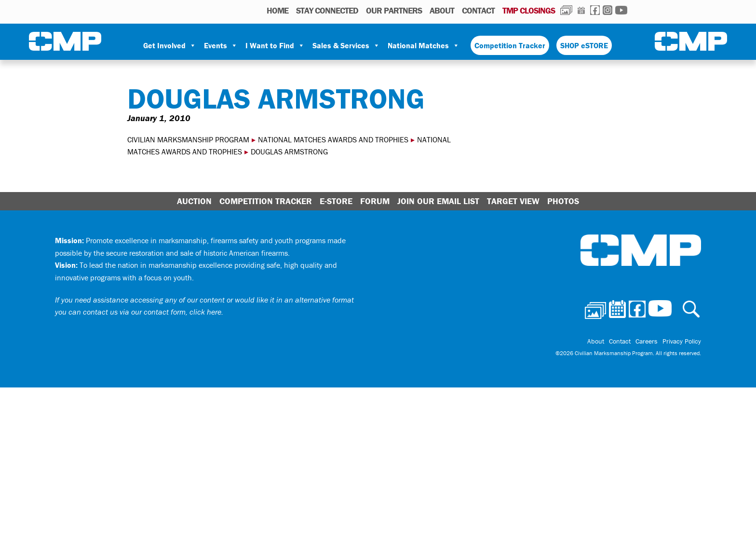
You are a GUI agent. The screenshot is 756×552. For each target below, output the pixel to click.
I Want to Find (275, 45)
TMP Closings (529, 10)
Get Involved (170, 45)
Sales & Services (346, 45)
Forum (375, 201)
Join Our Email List (438, 201)
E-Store (336, 201)
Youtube (621, 10)
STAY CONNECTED (327, 10)
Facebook (595, 10)
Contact (478, 10)
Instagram (607, 10)
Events (221, 45)
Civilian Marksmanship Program (65, 41)
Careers (647, 341)
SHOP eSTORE (584, 45)
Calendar (581, 10)
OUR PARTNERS (394, 10)
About (442, 10)
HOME (277, 10)
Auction (194, 201)
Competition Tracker (510, 45)
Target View (513, 201)
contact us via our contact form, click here (152, 312)
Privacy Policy (682, 341)
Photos (566, 10)
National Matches (424, 45)
